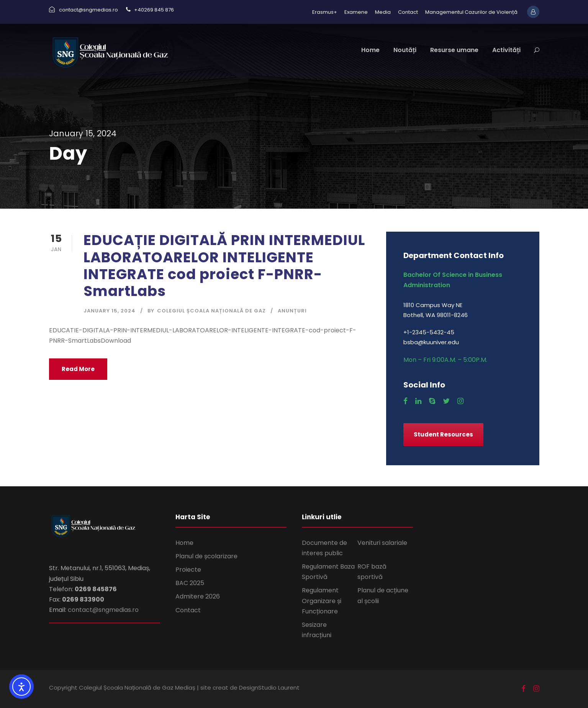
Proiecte (188, 570)
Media (383, 12)
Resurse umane (454, 50)
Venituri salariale (382, 543)
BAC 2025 (190, 583)
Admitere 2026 (198, 596)
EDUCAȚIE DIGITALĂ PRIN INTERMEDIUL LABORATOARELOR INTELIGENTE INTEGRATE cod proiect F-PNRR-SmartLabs (224, 266)
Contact (408, 12)
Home (370, 50)
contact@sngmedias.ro (103, 610)
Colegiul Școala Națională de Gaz (211, 311)
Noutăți (405, 50)
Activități (506, 50)
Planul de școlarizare (206, 556)
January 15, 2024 (110, 311)
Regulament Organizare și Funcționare (322, 601)
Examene (356, 12)
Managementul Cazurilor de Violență (471, 12)
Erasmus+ (325, 12)
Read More (78, 369)
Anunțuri (292, 311)
